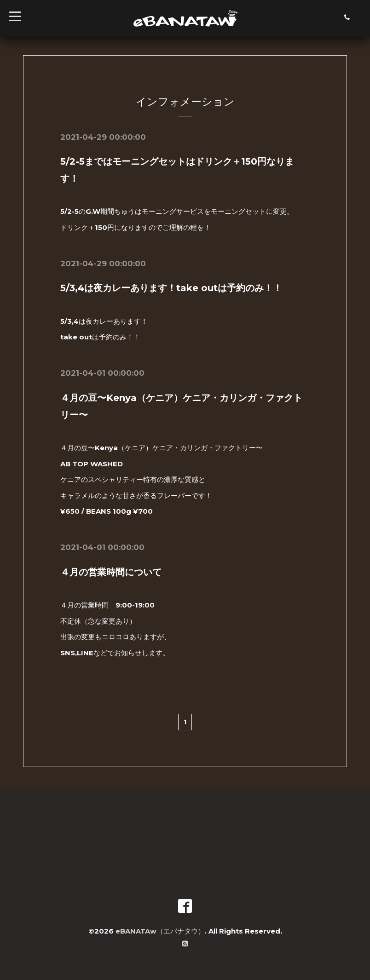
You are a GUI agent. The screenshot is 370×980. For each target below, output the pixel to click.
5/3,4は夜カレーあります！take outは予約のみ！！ (171, 287)
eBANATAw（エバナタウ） (160, 929)
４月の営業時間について (111, 571)
